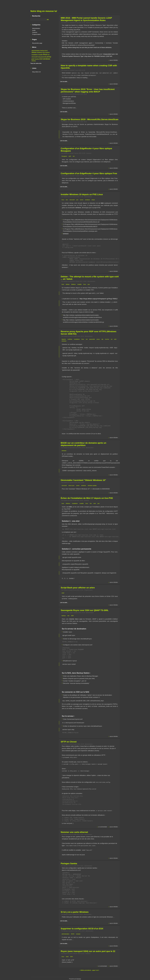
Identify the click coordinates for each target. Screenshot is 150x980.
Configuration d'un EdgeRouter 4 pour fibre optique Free (89, 173)
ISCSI (73, 933)
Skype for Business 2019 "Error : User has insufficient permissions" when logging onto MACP (88, 90)
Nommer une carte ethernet (74, 832)
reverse (107, 339)
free (44, 52)
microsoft (72, 200)
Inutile (34, 30)
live (67, 200)
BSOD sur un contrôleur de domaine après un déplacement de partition (84, 444)
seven (82, 200)
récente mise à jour (76, 619)
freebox (48, 52)
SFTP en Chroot (69, 741)
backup (64, 615)
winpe (93, 200)
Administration (90, 23)
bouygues (64, 156)
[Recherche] (39, 20)
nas (68, 615)
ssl (112, 339)
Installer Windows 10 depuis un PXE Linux (82, 194)
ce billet (101, 203)
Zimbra (34, 61)
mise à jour (71, 485)
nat (74, 156)
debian (68, 284)
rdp (102, 339)
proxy (98, 339)
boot (63, 284)
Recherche (36, 16)
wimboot (78, 207)
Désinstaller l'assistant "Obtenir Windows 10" (83, 480)
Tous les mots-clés (36, 63)
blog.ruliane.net (37, 72)
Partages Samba (69, 863)
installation (77, 339)
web (115, 339)
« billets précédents (85, 970)
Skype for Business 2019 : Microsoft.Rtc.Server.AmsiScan (90, 119)
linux (63, 200)
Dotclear (79, 978)
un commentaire (103, 826)
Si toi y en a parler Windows (75, 911)
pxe (77, 200)
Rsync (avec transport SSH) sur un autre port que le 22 (88, 951)
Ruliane (66, 23)
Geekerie (89, 153)
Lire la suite (64, 81)
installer (80, 284)
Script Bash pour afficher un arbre (78, 587)
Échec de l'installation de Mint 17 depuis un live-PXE (87, 498)
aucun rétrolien (114, 60)
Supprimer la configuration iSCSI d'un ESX (82, 928)
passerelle (92, 339)
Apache (64, 339)
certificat (70, 339)
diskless (73, 284)
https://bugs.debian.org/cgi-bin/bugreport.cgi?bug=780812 (99, 298)
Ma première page (37, 43)
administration (66, 933)
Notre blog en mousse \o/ (44, 11)
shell (63, 593)
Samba (37, 59)
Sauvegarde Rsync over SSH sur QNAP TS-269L (85, 610)
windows (87, 200)
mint (95, 503)
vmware (78, 933)
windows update (92, 485)
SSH (72, 615)
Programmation (88, 590)
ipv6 (70, 156)
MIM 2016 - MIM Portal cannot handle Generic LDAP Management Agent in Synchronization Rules (86, 19)
